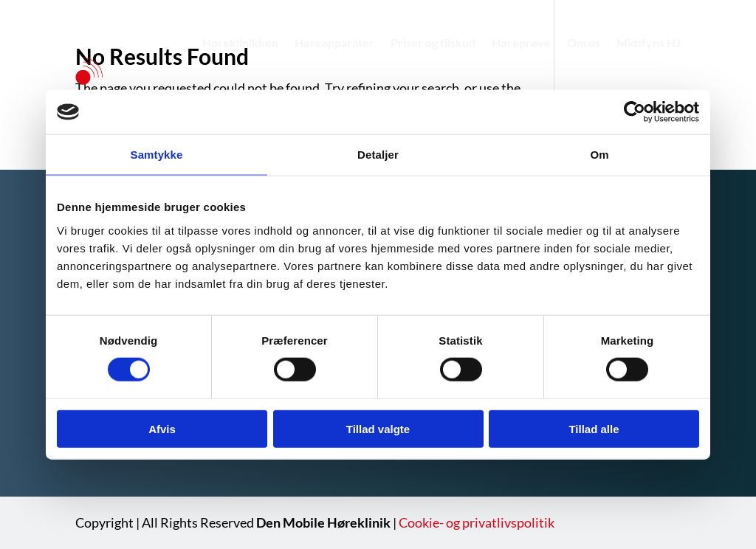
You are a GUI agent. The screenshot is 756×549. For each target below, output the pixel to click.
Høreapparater (334, 42)
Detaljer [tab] (378, 155)
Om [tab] (599, 155)
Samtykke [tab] (157, 155)
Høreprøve (521, 42)
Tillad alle (594, 428)
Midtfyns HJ (649, 42)
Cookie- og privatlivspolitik (477, 522)
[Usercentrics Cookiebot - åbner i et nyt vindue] (635, 112)
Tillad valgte (378, 428)
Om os (584, 42)
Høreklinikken (240, 42)
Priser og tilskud (433, 42)
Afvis (162, 428)
